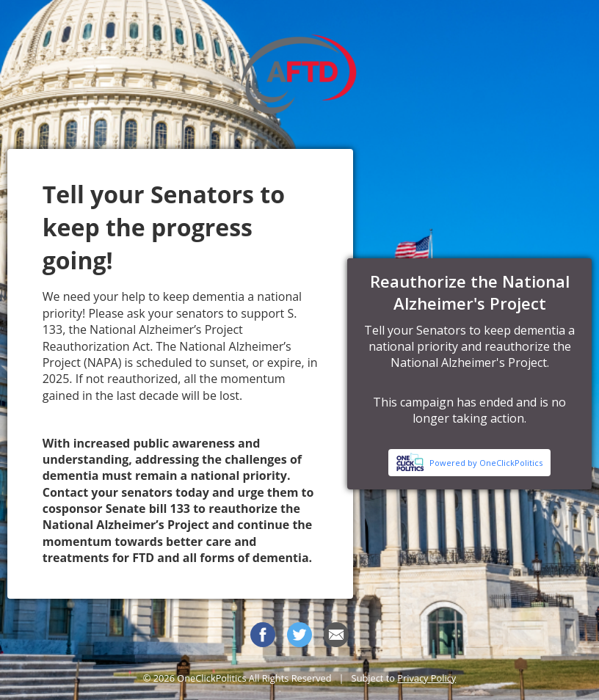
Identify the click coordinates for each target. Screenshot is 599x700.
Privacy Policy (426, 678)
